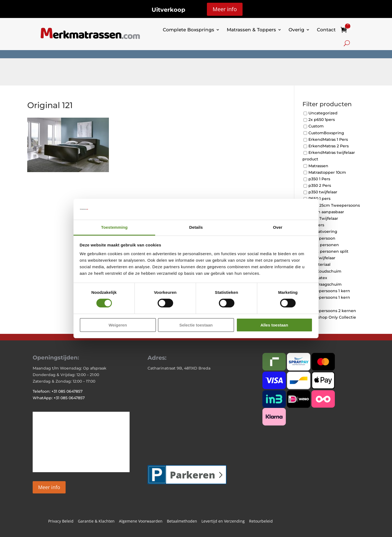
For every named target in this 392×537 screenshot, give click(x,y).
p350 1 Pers (319, 179)
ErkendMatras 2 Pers (329, 146)
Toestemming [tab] (114, 227)
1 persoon (326, 238)
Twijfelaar (326, 258)
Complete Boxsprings (189, 30)
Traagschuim (329, 284)
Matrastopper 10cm (327, 172)
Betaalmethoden (182, 521)
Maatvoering (325, 232)
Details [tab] (196, 227)
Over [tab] (278, 227)
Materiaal (321, 265)
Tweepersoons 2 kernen (332, 311)
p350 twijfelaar (323, 192)
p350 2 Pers (320, 185)
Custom (316, 126)
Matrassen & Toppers (251, 30)
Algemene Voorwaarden (141, 521)
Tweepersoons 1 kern (329, 291)
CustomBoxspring (326, 133)
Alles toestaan (274, 325)
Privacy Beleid (61, 521)
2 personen (328, 245)
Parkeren (192, 475)
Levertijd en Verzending (223, 521)
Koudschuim (329, 271)
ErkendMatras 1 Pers (328, 139)
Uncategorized (323, 113)
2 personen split (333, 251)
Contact (326, 30)
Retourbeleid (261, 521)
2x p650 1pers (322, 120)
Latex (322, 278)
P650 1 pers (319, 199)
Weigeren (118, 325)
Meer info (225, 9)
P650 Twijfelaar (323, 218)
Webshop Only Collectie (332, 317)
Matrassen (318, 166)
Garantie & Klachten (96, 521)
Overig (296, 30)
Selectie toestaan (196, 325)
